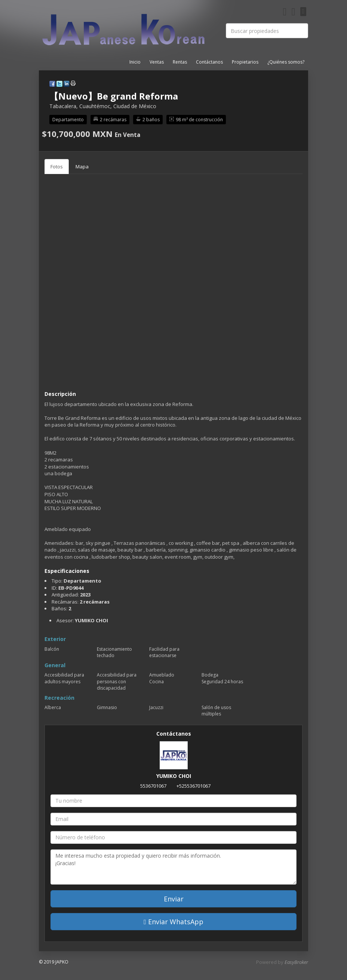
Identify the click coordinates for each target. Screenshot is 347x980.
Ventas (157, 62)
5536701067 (153, 786)
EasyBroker (296, 962)
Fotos (57, 167)
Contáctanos (209, 62)
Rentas (180, 62)
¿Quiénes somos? (286, 62)
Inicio (135, 62)
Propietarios (245, 62)
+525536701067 (194, 786)
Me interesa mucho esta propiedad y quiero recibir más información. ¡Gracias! (173, 867)
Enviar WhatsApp (173, 922)
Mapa (82, 167)
